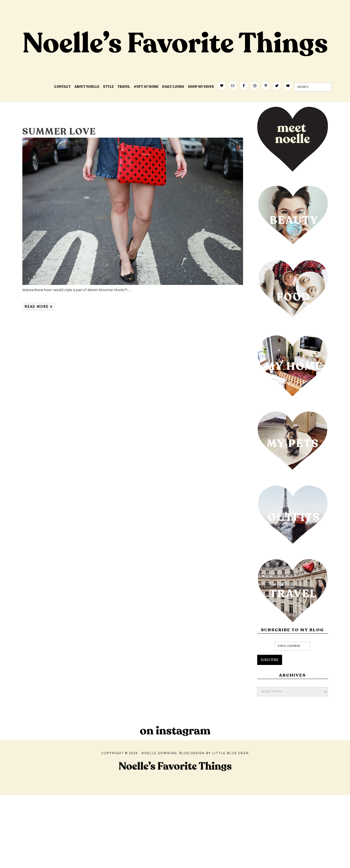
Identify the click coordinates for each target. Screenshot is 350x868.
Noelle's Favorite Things (111, 61)
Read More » (39, 307)
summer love (59, 132)
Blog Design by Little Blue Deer (214, 753)
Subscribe (270, 660)
